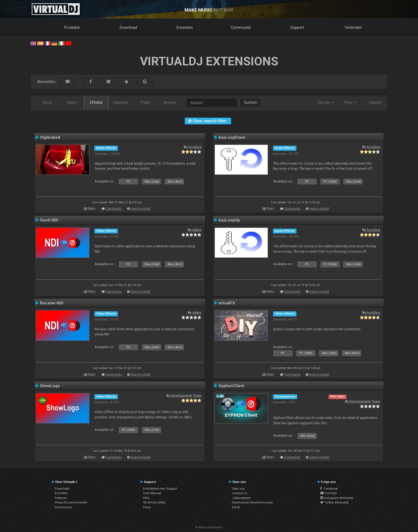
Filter (350, 102)
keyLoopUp (229, 220)
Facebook (329, 489)
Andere (170, 102)
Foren (147, 507)
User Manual (152, 493)
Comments (114, 209)
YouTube (329, 493)
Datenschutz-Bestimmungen (252, 502)
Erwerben (185, 27)
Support (297, 27)
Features (61, 498)
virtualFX (227, 303)
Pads (145, 102)
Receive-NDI (52, 303)
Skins (72, 102)
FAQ (146, 498)
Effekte (96, 102)
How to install (140, 209)
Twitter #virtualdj (334, 502)
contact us (240, 493)
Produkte (72, 27)
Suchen (250, 102)
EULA (236, 507)
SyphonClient (231, 386)
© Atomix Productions (209, 527)
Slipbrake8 (50, 137)
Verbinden (353, 27)
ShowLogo (50, 386)
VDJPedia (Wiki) (154, 502)
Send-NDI (49, 220)
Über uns (238, 489)
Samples (121, 102)
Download (128, 27)
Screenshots (63, 507)
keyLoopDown (232, 137)
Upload (375, 102)
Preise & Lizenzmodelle (71, 502)
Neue (47, 102)
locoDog (195, 147)
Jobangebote (241, 498)
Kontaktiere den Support (160, 489)
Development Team (186, 396)
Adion (197, 230)
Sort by (326, 102)
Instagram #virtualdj (337, 498)
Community (241, 27)
